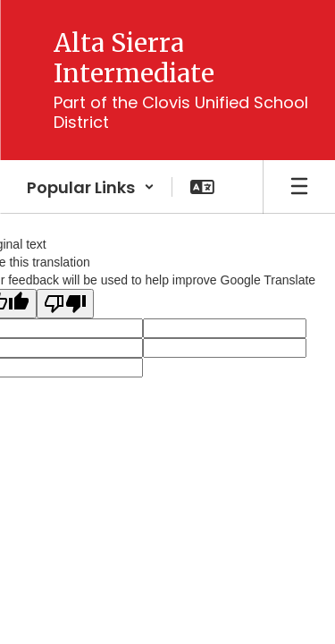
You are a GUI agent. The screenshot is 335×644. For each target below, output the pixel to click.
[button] (91, 187)
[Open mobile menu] (299, 187)
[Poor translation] (65, 304)
